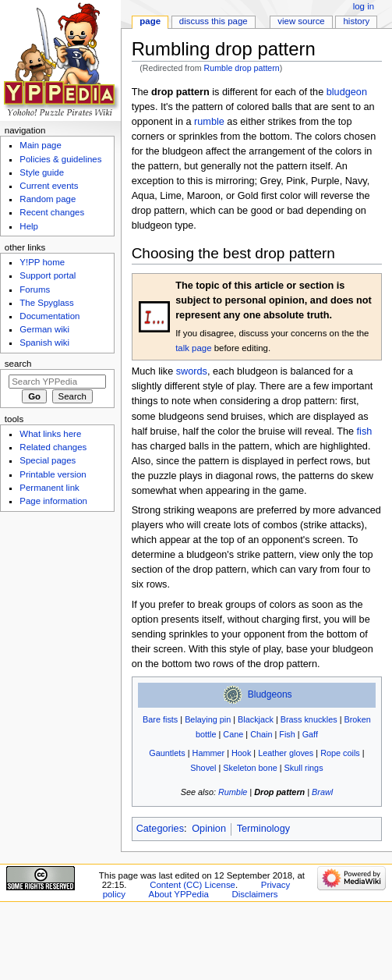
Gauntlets (167, 753)
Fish (287, 734)
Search (18, 364)
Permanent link (49, 488)
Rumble (233, 792)
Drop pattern (279, 792)
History (357, 21)
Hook (241, 753)
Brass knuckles (309, 719)
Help (29, 226)
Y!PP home (42, 262)
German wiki (44, 329)
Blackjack (256, 719)
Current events (49, 186)
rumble (209, 122)
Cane (233, 734)
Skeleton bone (250, 768)
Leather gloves (286, 753)
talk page (193, 348)
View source (301, 21)
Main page (41, 145)
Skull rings (304, 768)
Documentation (49, 316)
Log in (364, 6)
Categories (160, 829)
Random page (48, 199)
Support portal (48, 275)
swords (192, 371)
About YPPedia (179, 894)
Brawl (322, 792)
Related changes (53, 447)
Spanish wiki (44, 343)
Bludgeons (270, 695)
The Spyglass (46, 303)
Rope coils (340, 753)
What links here (50, 434)
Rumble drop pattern (242, 68)
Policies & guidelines (60, 159)
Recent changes (52, 212)
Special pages (48, 460)
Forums (35, 289)
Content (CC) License (192, 885)
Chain (261, 734)
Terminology (263, 829)
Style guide (42, 172)
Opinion (209, 829)
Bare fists (160, 719)
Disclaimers (254, 894)
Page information (53, 501)
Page (150, 21)
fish (365, 431)
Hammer (209, 753)
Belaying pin (208, 719)
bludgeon (347, 92)
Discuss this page (214, 21)
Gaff (310, 734)
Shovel (203, 768)
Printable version (53, 474)
